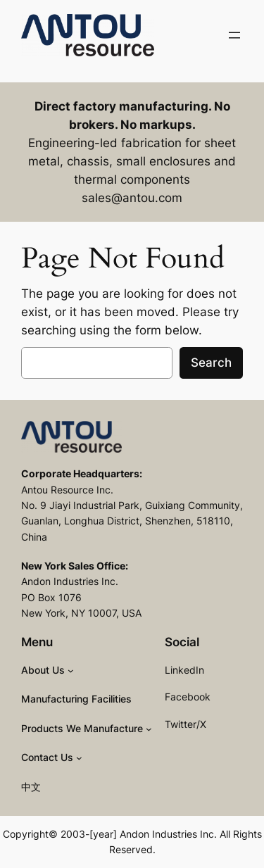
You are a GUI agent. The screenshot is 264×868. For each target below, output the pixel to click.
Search (211, 363)
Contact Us (47, 757)
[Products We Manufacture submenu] (149, 729)
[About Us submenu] (71, 671)
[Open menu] (234, 35)
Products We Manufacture (82, 728)
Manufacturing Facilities (76, 699)
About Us (43, 670)
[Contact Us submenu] (79, 758)
